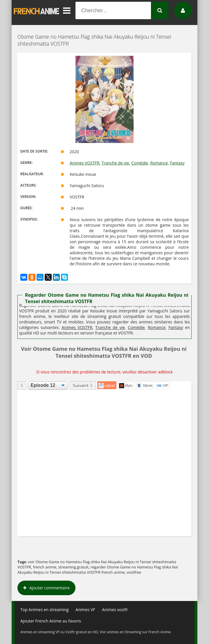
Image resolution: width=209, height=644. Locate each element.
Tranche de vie (115, 163)
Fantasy (177, 163)
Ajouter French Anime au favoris (51, 621)
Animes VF (85, 610)
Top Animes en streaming (44, 610)
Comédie (140, 163)
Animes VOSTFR (85, 163)
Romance (159, 163)
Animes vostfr (115, 610)
